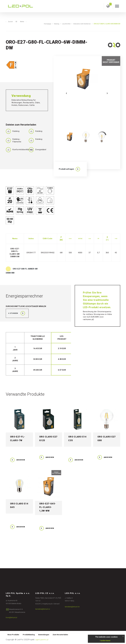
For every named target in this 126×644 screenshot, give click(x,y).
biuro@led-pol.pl (12, 618)
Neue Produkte (14, 635)
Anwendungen (46, 635)
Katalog (55, 24)
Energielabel (37, 150)
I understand (105, 641)
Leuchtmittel (65, 24)
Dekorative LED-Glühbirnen (81, 24)
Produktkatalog (30, 635)
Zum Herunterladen (64, 635)
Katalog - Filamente (14, 141)
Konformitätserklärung (16, 150)
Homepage (45, 24)
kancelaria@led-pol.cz (44, 609)
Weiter (24, 22)
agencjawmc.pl (42, 640)
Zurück (9, 22)
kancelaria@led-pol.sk (73, 607)
